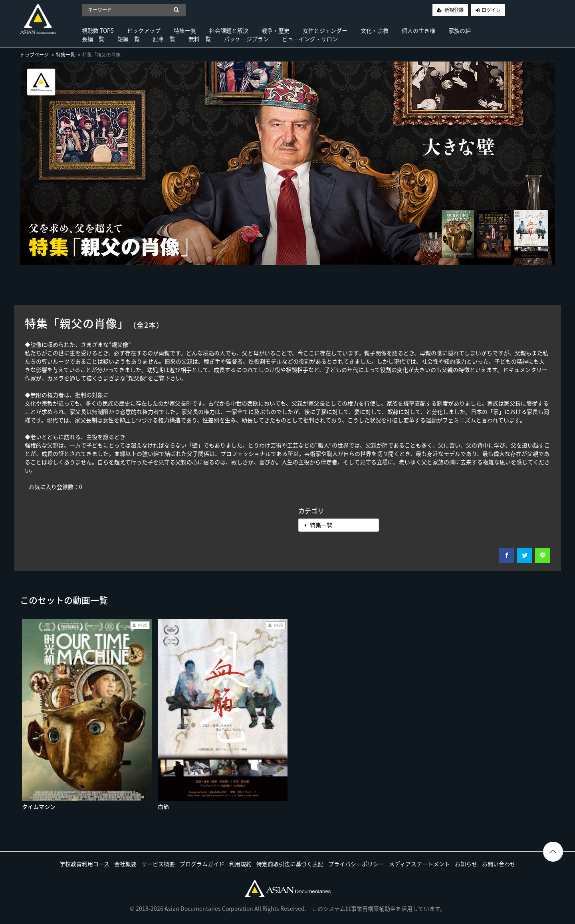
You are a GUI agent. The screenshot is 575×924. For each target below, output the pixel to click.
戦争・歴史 (276, 30)
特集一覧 (185, 30)
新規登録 (454, 10)
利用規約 (240, 864)
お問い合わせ (499, 864)
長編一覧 (93, 39)
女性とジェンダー (325, 30)
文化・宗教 (375, 30)
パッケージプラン (246, 39)
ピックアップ (144, 30)
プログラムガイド (202, 864)
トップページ (34, 55)
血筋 (163, 807)
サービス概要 (158, 864)
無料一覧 (200, 39)
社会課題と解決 (229, 30)
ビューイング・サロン (310, 39)
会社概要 (125, 864)
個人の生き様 (418, 30)
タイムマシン (39, 807)
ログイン (491, 10)
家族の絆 (460, 30)
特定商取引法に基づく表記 (290, 864)
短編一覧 (129, 39)
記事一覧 (164, 39)
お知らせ (466, 864)
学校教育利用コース (84, 864)
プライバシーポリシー (356, 864)
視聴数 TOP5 (98, 30)
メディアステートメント (419, 864)
